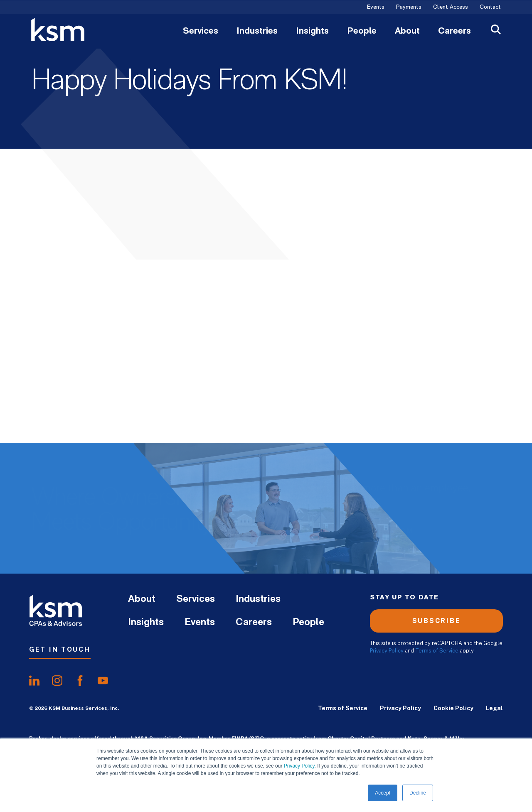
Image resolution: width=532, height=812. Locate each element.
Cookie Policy (453, 708)
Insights (312, 32)
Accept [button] (383, 793)
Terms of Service (437, 651)
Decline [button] (418, 793)
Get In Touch (60, 649)
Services (201, 32)
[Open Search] (496, 31)
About (407, 32)
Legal (494, 708)
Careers (454, 32)
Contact (490, 7)
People (362, 32)
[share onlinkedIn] (34, 681)
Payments (409, 7)
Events (376, 7)
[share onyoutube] (103, 681)
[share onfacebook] (80, 681)
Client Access (451, 7)
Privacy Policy (299, 766)
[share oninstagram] (57, 681)
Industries (257, 32)
